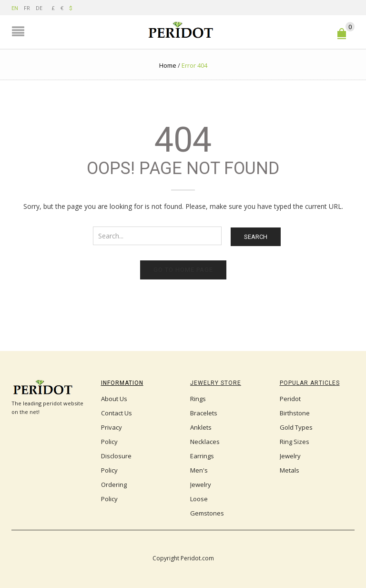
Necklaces (205, 442)
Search (256, 237)
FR (27, 8)
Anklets (201, 427)
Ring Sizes (295, 442)
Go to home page (183, 270)
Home (168, 65)
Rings (198, 399)
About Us (114, 399)
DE (39, 8)
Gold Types (296, 427)
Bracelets (204, 413)
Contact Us (117, 413)
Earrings (202, 456)
